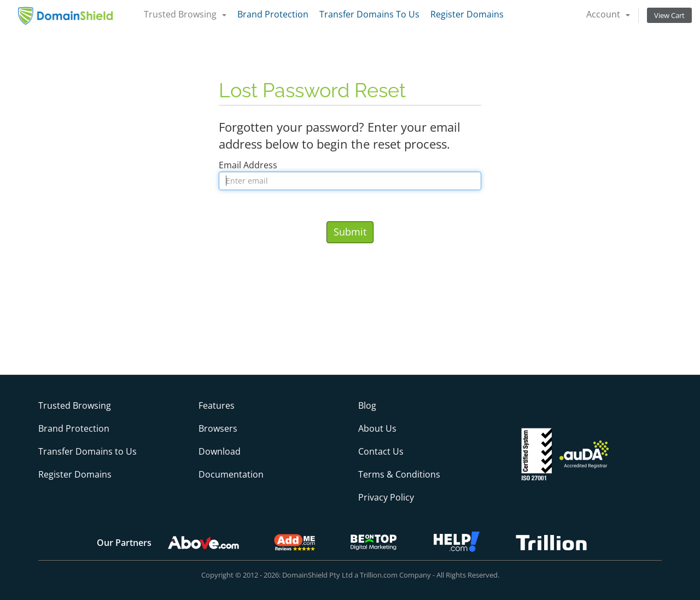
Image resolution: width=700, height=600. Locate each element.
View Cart (669, 15)
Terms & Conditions (399, 474)
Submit (350, 232)
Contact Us (381, 451)
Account (608, 14)
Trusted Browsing (185, 14)
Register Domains (467, 14)
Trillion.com (379, 575)
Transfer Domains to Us (87, 451)
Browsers (218, 428)
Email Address (248, 165)
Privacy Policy (386, 497)
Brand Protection (273, 14)
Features (217, 405)
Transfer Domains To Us (369, 14)
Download (220, 451)
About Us (377, 428)
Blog (367, 405)
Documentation (231, 474)
